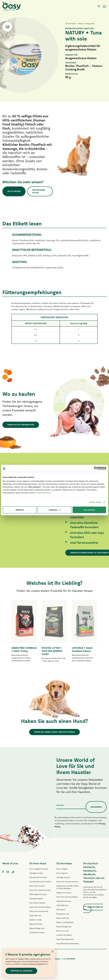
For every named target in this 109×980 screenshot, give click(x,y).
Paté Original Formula (38, 894)
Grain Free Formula (37, 886)
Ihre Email (60, 805)
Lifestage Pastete (36, 899)
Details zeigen (95, 502)
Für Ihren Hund (38, 863)
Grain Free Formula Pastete (40, 907)
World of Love (10, 863)
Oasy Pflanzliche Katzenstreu (68, 944)
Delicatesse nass (63, 914)
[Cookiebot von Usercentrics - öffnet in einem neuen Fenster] (96, 468)
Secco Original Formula (39, 869)
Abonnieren (96, 807)
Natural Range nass (37, 928)
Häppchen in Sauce (64, 893)
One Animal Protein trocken (40, 882)
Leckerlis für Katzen (64, 935)
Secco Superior (62, 873)
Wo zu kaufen (14, 191)
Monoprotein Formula (38, 877)
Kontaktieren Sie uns (39, 191)
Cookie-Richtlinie (43, 493)
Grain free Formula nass (39, 911)
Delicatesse (61, 910)
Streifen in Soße (36, 920)
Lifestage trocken (36, 873)
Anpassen (55, 510)
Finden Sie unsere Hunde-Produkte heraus (54, 732)
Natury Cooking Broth (65, 922)
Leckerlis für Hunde (37, 933)
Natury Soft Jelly (36, 924)
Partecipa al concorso (21, 971)
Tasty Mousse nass (64, 901)
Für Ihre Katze (64, 863)
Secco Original (62, 869)
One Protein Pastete (37, 903)
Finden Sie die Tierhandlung (21, 425)
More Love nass (63, 931)
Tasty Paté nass (35, 916)
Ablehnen (20, 510)
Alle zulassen (89, 510)
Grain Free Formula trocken (40, 890)
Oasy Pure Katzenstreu (65, 939)
